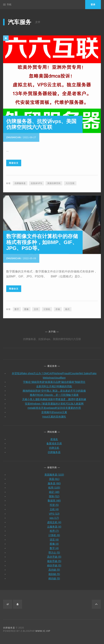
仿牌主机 (54, 446)
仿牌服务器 (20, 183)
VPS (54, 512)
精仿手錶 (54, 563)
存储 (58, 309)
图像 (27, 309)
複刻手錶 (54, 559)
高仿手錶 (54, 555)
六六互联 (70, 183)
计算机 (47, 309)
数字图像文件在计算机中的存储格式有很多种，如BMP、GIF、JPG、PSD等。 (42, 242)
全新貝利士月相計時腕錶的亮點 (54, 384)
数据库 (54, 499)
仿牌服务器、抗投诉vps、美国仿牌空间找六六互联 (41, 124)
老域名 (54, 437)
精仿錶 (54, 576)
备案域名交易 (54, 441)
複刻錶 (54, 572)
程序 (54, 529)
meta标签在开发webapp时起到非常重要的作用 (54, 406)
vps (54, 516)
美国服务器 (54, 473)
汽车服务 (20, 22)
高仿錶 (54, 568)
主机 (54, 507)
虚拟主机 (54, 520)
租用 (54, 486)
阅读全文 (14, 162)
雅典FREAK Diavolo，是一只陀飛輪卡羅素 (54, 393)
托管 (54, 503)
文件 (36, 309)
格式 (67, 309)
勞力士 (54, 550)
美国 (54, 477)
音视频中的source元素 (54, 410)
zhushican (14, 137)
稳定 (54, 490)
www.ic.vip (43, 631)
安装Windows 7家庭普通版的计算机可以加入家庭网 (54, 401)
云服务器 (54, 524)
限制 (54, 494)
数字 (17, 309)
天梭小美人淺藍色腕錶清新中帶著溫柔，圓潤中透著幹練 (54, 397)
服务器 (54, 481)
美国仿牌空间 (54, 183)
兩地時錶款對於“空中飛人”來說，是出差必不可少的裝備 (54, 389)
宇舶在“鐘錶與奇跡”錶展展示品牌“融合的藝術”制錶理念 (54, 380)
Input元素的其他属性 (54, 414)
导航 (7, 5)
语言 (54, 537)
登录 (93, 5)
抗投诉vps (36, 183)
